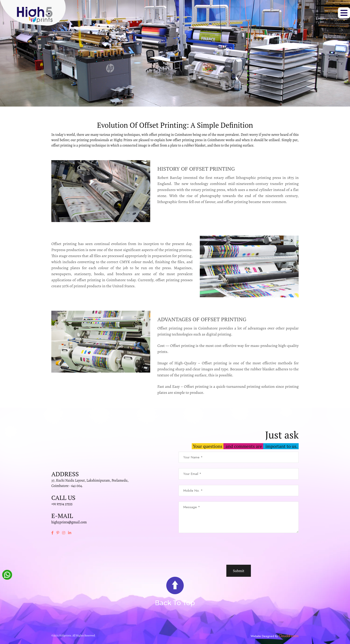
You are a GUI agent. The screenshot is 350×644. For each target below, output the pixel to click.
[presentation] (212, 549)
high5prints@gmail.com (69, 522)
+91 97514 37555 (62, 504)
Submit (239, 571)
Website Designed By (265, 636)
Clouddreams (289, 636)
